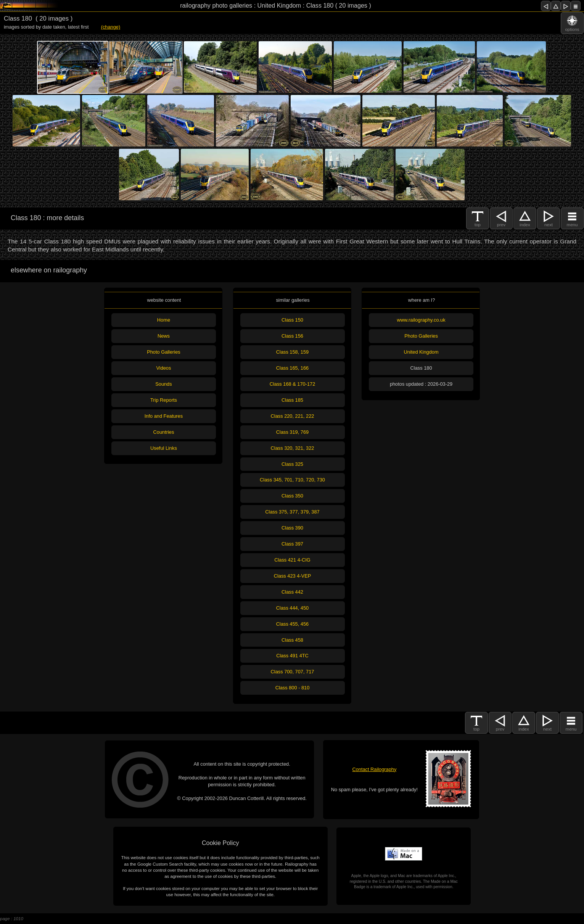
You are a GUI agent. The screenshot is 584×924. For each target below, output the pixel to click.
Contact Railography (374, 769)
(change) (111, 27)
